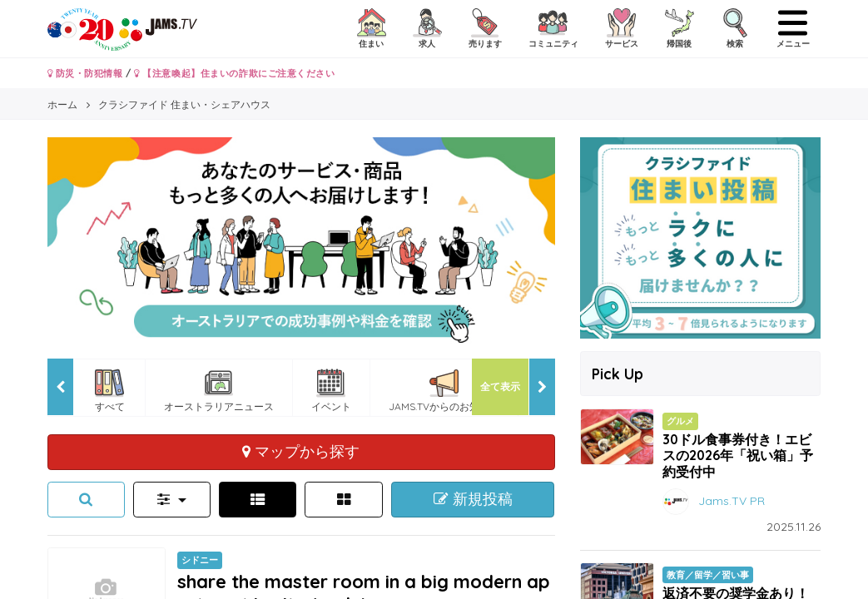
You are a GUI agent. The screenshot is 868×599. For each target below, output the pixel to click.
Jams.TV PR (732, 500)
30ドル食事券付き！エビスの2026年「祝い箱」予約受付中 (738, 455)
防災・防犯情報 (85, 73)
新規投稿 (473, 499)
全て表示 (500, 386)
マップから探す (301, 451)
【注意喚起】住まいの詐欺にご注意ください (234, 73)
